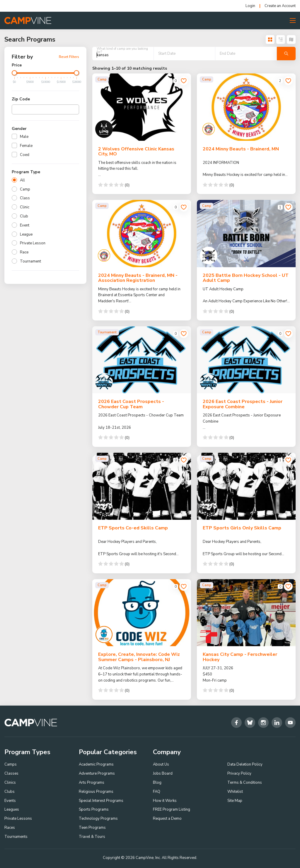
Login (250, 6)
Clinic (25, 207)
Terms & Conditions (245, 783)
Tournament (30, 261)
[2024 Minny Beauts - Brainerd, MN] (246, 107)
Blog (157, 783)
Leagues (12, 809)
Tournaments (16, 837)
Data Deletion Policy (245, 764)
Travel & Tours (92, 837)
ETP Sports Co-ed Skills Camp (133, 528)
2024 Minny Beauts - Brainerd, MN (241, 149)
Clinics (10, 783)
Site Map (235, 801)
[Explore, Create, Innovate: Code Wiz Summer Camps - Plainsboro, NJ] (142, 613)
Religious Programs (96, 792)
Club (24, 216)
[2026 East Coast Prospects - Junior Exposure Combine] (246, 360)
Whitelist (235, 792)
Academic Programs (96, 764)
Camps (11, 764)
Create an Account (280, 6)
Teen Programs (92, 828)
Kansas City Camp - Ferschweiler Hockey (240, 657)
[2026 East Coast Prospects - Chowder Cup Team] (142, 360)
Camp (25, 189)
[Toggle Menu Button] (293, 20)
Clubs (10, 792)
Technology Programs (98, 819)
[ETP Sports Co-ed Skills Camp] (142, 486)
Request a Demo (167, 819)
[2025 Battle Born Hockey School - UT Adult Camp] (246, 233)
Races (10, 828)
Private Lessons (18, 819)
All (22, 180)
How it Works (165, 801)
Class (25, 198)
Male (24, 137)
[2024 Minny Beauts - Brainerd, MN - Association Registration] (142, 233)
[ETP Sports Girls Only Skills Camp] (246, 486)
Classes (11, 773)
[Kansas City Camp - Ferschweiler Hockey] (246, 613)
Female (26, 146)
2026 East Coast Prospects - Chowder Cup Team (131, 404)
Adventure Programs (97, 773)
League (26, 234)
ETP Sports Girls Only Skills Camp (242, 528)
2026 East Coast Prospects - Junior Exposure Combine (243, 404)
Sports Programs (94, 809)
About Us (161, 764)
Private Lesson (33, 243)
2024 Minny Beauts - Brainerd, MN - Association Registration (138, 278)
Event (25, 225)
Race (24, 252)
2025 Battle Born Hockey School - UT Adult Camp (246, 278)
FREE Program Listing (172, 809)
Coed (25, 155)
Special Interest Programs (101, 801)
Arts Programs (92, 783)
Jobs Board (163, 773)
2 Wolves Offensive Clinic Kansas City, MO (136, 152)
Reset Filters (69, 57)
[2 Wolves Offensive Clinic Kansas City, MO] (142, 107)
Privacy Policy (239, 773)
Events (10, 801)
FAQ (157, 792)
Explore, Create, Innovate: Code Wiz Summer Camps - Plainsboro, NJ (139, 657)
